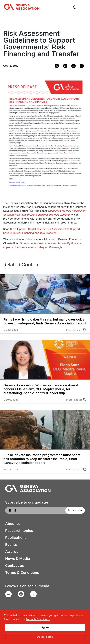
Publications (16, 538)
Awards (12, 552)
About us (13, 524)
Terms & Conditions (22, 572)
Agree (45, 627)
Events (11, 545)
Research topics (19, 531)
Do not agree (45, 637)
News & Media (18, 559)
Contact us (15, 565)
